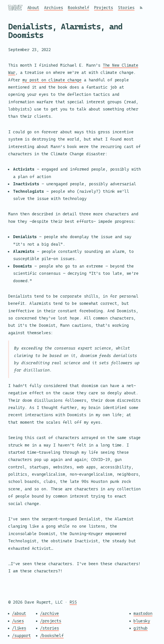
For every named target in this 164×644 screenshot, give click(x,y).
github (141, 628)
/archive (50, 614)
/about (19, 614)
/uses (18, 621)
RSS (73, 602)
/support (21, 636)
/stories (50, 628)
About (33, 8)
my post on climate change (52, 80)
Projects (104, 8)
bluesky (142, 621)
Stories (126, 8)
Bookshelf (78, 8)
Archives (54, 8)
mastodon (143, 614)
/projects (51, 621)
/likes (19, 628)
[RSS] (141, 8)
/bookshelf (52, 636)
